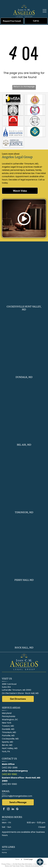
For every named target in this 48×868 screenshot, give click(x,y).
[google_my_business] (17, 809)
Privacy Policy (6, 864)
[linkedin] (13, 809)
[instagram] (8, 809)
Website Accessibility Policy (34, 866)
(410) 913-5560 (9, 774)
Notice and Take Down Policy (14, 866)
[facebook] (4, 809)
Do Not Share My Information (23, 864)
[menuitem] (5, 853)
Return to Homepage (24, 86)
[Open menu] (45, 11)
